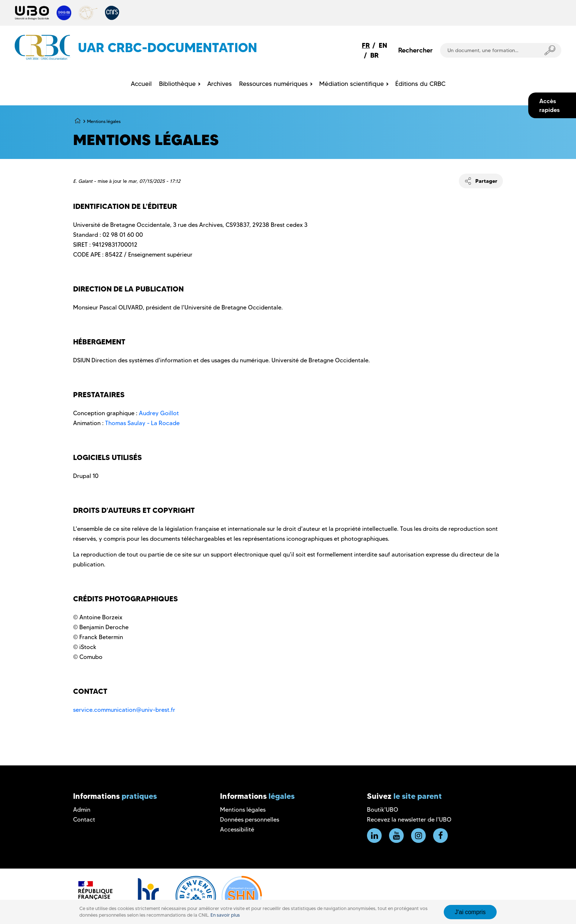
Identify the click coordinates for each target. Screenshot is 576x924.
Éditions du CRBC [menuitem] (420, 84)
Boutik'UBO (383, 810)
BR (375, 55)
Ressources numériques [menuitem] (273, 84)
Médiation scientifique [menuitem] (352, 84)
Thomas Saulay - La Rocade (142, 423)
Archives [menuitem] (219, 84)
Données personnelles (250, 820)
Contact (84, 820)
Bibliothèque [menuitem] (177, 84)
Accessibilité (237, 829)
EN (383, 45)
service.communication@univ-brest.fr (124, 710)
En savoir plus (225, 915)
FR (366, 45)
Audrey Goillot (159, 413)
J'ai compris (470, 912)
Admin (82, 810)
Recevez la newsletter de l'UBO (409, 820)
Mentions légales (243, 810)
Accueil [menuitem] (141, 84)
